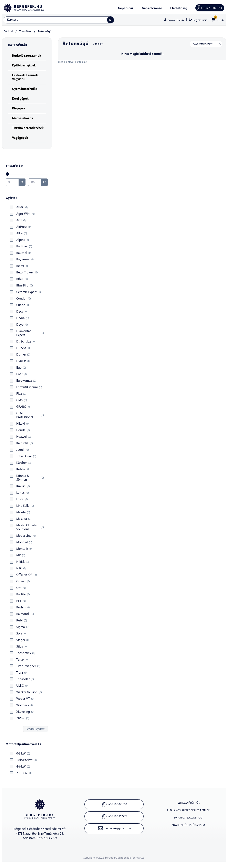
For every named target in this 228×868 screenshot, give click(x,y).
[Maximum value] (35, 183)
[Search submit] (110, 20)
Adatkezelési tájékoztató (188, 833)
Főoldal (8, 33)
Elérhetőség (179, 8)
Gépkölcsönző (152, 8)
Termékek (25, 33)
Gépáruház (126, 8)
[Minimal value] (27, 175)
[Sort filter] (206, 45)
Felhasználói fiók (188, 805)
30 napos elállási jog (188, 824)
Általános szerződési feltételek (188, 814)
